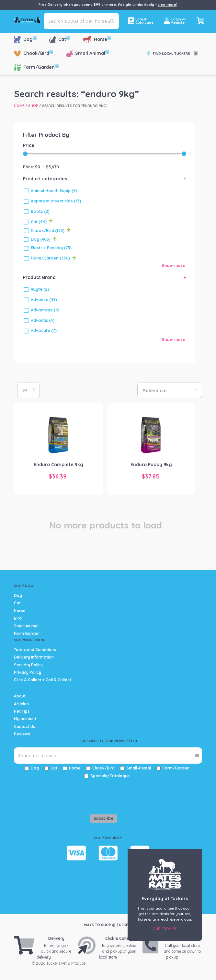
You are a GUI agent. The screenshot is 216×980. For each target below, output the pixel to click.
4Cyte (40, 289)
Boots (40, 211)
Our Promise (165, 929)
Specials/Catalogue (110, 776)
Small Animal (87, 53)
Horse (97, 39)
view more (167, 5)
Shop (33, 106)
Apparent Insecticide (56, 201)
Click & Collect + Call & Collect (43, 680)
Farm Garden (27, 633)
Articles (21, 704)
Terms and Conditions (35, 650)
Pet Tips (22, 711)
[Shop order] (170, 390)
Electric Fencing (51, 248)
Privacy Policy (28, 672)
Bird (18, 618)
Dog (25, 39)
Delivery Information (34, 657)
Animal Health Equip (54, 190)
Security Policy (28, 665)
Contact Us (25, 726)
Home (19, 106)
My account (25, 719)
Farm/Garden (36, 67)
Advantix (43, 320)
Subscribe (103, 818)
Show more (174, 265)
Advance (44, 299)
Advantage (45, 310)
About (20, 696)
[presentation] (52, 795)
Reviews (22, 734)
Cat (60, 39)
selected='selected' (28, 390)
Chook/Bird (34, 53)
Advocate (44, 330)
